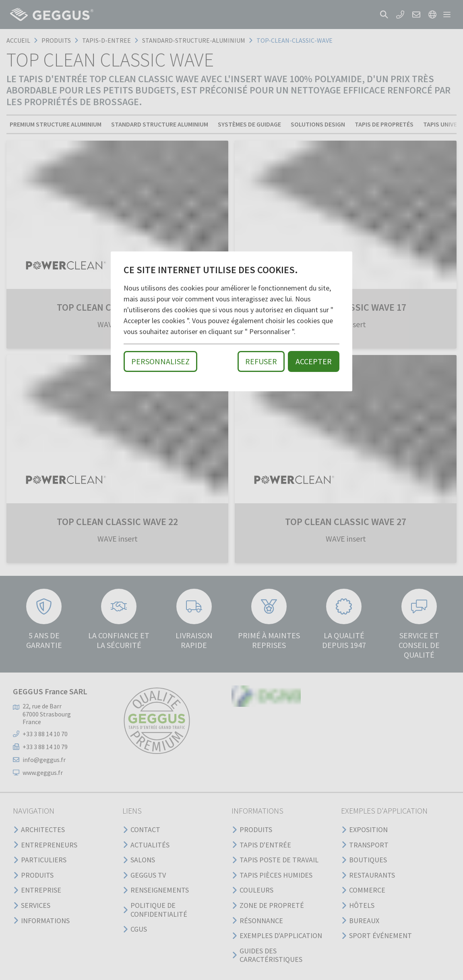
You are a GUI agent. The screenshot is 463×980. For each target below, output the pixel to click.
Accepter (314, 361)
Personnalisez (160, 361)
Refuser (261, 361)
